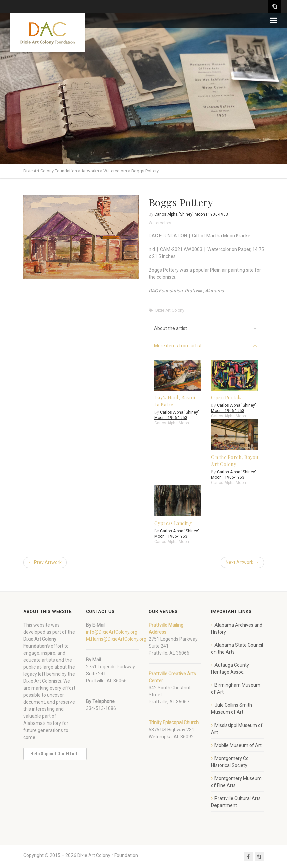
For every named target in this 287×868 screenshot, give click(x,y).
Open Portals (226, 398)
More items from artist (205, 346)
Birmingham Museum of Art (236, 689)
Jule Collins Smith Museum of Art (232, 709)
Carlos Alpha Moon (172, 423)
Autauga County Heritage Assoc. (230, 669)
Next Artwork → (242, 562)
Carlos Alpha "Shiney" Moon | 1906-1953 (191, 214)
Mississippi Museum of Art (237, 729)
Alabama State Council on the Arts (237, 649)
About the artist (205, 329)
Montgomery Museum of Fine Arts (236, 782)
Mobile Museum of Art (238, 745)
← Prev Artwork (45, 562)
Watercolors (160, 223)
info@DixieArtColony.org (112, 632)
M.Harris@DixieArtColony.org (116, 639)
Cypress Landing (173, 523)
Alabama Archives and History (237, 629)
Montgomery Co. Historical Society (230, 762)
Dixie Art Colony (170, 310)
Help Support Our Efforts (55, 754)
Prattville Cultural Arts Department (236, 802)
